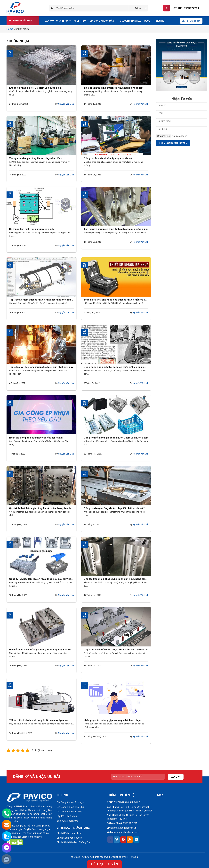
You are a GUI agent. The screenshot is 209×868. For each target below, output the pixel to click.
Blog (148, 21)
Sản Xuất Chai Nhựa (58, 21)
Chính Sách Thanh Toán (69, 833)
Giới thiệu (80, 21)
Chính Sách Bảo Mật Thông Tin (73, 842)
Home (10, 29)
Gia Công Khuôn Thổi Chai (71, 807)
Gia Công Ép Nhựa (130, 21)
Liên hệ (160, 21)
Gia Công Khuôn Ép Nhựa (70, 803)
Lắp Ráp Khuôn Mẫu (67, 816)
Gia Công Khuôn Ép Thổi (70, 812)
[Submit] (52, 8)
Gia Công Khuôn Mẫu (103, 21)
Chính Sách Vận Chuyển (69, 838)
